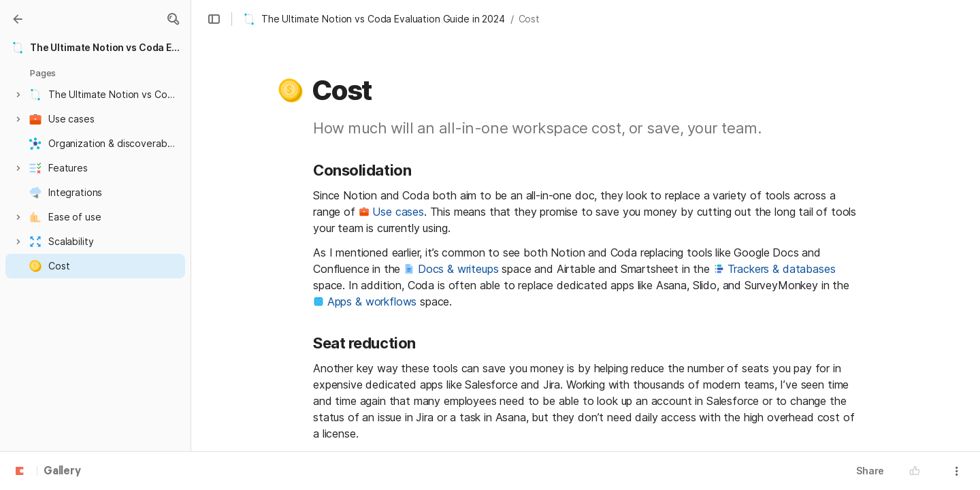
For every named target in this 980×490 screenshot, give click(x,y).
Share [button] (870, 471)
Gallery (62, 472)
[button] (173, 19)
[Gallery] (18, 19)
